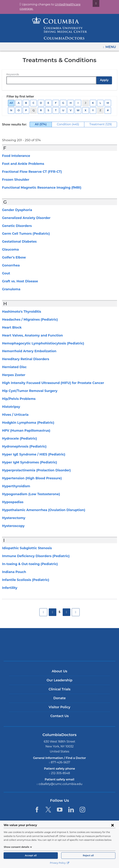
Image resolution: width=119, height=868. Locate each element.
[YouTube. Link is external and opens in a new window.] (60, 810)
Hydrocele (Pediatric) (18, 439)
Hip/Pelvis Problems (17, 399)
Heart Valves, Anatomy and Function (29, 335)
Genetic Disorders (16, 226)
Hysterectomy (12, 518)
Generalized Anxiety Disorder (24, 218)
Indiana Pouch (13, 572)
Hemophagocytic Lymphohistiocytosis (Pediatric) (39, 343)
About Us (60, 671)
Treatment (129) (103, 124)
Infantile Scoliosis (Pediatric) (24, 580)
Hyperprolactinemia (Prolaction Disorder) (33, 470)
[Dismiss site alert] (92, 3)
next (66, 612)
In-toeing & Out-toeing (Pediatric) (27, 564)
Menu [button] (111, 46)
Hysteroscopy (12, 526)
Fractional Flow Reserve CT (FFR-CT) (30, 172)
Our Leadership (59, 680)
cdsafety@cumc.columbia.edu (60, 784)
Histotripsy (10, 407)
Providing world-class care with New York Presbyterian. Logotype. (62, 651)
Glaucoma (10, 249)
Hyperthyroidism (15, 486)
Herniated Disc (13, 367)
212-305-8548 (60, 773)
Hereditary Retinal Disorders (23, 359)
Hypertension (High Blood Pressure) (29, 478)
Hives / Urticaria (14, 415)
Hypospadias (12, 502)
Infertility (9, 588)
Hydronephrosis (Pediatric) (22, 446)
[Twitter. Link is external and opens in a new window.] (48, 810)
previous (53, 612)
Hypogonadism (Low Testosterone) (28, 494)
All (12, 103)
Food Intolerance (15, 156)
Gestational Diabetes (18, 242)
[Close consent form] (112, 825)
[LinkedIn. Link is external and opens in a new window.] (71, 810)
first (44, 612)
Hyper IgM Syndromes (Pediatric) (27, 462)
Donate (59, 698)
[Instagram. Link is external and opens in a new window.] (83, 810)
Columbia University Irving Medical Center (59, 639)
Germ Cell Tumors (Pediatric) (24, 234)
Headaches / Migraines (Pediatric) (27, 320)
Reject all (88, 855)
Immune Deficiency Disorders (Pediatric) (33, 556)
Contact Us (59, 716)
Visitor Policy (60, 707)
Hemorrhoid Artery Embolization (26, 351)
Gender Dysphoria (16, 210)
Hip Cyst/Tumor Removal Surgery (27, 391)
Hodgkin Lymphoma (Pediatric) (25, 423)
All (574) (43, 125)
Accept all (31, 855)
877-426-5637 (60, 762)
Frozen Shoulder (15, 180)
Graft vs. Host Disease (19, 281)
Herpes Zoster (13, 375)
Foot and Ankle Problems (21, 164)
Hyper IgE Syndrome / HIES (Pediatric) (31, 454)
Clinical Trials (59, 689)
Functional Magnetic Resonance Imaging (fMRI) (38, 188)
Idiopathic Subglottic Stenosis (25, 548)
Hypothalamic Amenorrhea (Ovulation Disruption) (39, 510)
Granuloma (10, 289)
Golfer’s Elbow (13, 257)
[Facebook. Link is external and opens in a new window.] (37, 810)
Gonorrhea (10, 265)
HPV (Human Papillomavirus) (24, 431)
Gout (6, 273)
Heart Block (11, 327)
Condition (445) (71, 124)
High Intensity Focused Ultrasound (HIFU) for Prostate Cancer (49, 383)
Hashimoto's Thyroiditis (20, 312)
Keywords (12, 74)
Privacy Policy (59, 863)
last (75, 612)
